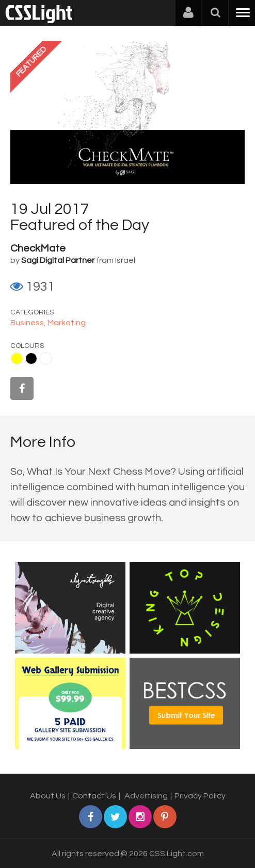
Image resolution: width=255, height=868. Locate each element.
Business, (29, 323)
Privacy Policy (200, 796)
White (46, 358)
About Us (48, 796)
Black (31, 358)
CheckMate (38, 248)
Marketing (67, 323)
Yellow (17, 358)
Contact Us (94, 796)
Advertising (146, 796)
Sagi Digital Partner (58, 260)
